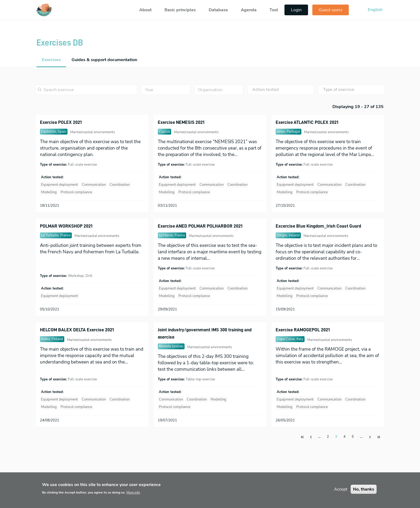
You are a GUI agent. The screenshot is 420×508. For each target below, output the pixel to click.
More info (133, 496)
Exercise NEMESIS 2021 (181, 122)
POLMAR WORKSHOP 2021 (66, 226)
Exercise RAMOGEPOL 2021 (303, 330)
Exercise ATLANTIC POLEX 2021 (307, 122)
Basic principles (180, 10)
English (375, 10)
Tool (274, 10)
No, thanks (364, 492)
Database (218, 10)
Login (296, 10)
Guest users (331, 10)
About (145, 10)
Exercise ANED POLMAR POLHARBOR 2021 (200, 226)
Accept (341, 492)
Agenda (249, 10)
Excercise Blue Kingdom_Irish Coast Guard (318, 226)
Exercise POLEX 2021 (61, 122)
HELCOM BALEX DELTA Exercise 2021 (77, 330)
